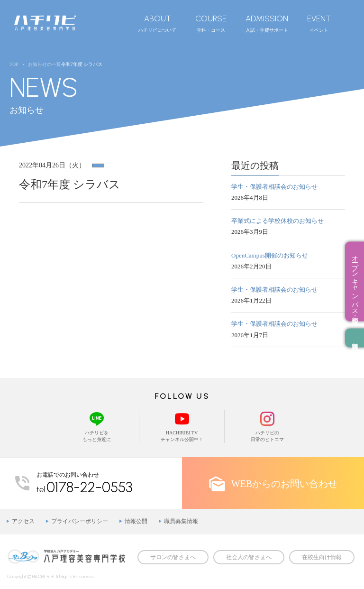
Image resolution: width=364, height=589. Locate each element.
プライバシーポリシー (80, 521)
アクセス (23, 521)
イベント (319, 23)
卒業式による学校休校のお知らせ (278, 221)
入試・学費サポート (267, 23)
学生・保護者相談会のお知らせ (274, 187)
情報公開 (136, 521)
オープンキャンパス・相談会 (355, 282)
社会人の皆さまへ (249, 557)
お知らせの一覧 (45, 64)
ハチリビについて (157, 23)
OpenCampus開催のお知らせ (270, 255)
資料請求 (355, 338)
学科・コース (211, 23)
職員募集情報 (181, 521)
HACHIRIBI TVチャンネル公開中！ (182, 426)
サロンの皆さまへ (173, 557)
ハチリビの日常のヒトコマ (267, 426)
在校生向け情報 (322, 557)
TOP (14, 64)
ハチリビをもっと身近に (96, 426)
